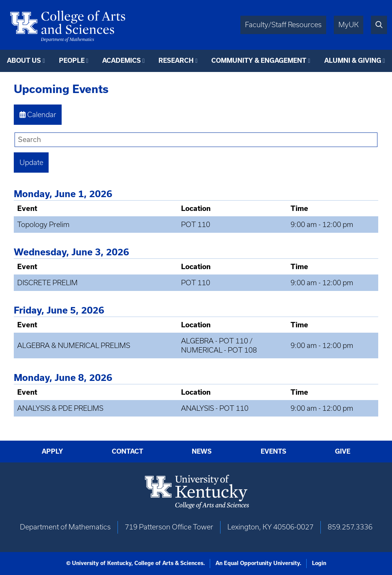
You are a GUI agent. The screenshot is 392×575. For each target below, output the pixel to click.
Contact (127, 451)
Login (319, 563)
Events (274, 451)
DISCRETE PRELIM (47, 283)
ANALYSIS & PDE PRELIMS (60, 408)
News (202, 451)
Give (343, 451)
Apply (52, 451)
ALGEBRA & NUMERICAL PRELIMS (74, 345)
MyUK (349, 25)
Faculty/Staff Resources (283, 25)
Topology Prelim (43, 225)
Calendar (38, 115)
